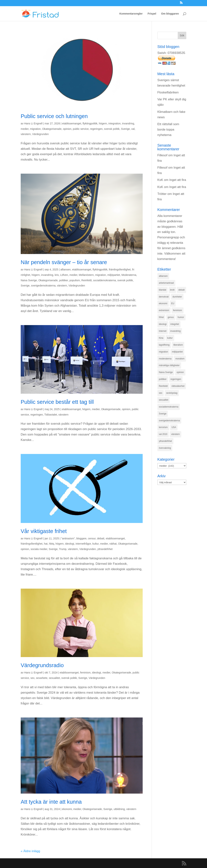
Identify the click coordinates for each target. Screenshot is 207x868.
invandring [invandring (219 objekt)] (175, 331)
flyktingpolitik (90, 123)
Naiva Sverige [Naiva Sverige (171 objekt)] (166, 372)
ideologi (70, 544)
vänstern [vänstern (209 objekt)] (175, 434)
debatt (101, 538)
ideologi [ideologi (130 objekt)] (163, 324)
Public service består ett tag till (57, 402)
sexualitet (54, 678)
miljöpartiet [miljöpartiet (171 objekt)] (177, 352)
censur (92, 538)
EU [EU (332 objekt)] (173, 303)
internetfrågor (83, 544)
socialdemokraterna (104, 280)
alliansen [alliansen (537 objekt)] (163, 276)
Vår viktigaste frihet (44, 531)
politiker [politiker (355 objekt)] (163, 379)
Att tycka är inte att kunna (51, 802)
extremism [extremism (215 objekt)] (164, 310)
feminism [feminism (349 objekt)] (178, 310)
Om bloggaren (170, 14)
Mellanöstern (86, 275)
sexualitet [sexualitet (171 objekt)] (164, 400)
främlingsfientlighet (120, 270)
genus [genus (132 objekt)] (171, 317)
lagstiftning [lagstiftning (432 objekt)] (164, 345)
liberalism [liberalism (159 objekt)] (178, 345)
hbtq (52, 544)
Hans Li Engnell (33, 123)
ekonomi (67, 809)
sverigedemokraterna (43, 286)
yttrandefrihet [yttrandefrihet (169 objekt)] (165, 441)
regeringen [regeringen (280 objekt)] (176, 379)
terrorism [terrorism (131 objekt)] (163, 427)
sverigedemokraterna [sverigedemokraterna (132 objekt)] (169, 421)
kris (57, 275)
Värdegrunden (40, 134)
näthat (113, 544)
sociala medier (39, 549)
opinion (67, 129)
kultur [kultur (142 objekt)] (170, 338)
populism (75, 280)
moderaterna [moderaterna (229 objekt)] (165, 359)
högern (103, 123)
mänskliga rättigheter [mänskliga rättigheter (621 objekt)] (169, 365)
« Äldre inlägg (30, 851)
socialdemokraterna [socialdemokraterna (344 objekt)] (169, 407)
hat (46, 544)
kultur (96, 544)
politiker (63, 280)
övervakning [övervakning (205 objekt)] (165, 448)
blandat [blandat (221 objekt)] (163, 290)
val (133, 129)
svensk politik (112, 129)
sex (32, 678)
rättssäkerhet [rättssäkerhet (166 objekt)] (178, 386)
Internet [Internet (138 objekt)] (163, 331)
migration (35, 129)
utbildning (119, 809)
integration (114, 123)
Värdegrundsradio (42, 665)
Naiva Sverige (29, 280)
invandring (128, 123)
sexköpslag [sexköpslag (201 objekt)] (172, 393)
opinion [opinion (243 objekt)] (180, 372)
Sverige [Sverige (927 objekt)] (163, 414)
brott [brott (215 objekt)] (172, 290)
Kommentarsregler (131, 14)
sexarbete (42, 678)
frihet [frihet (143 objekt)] (161, 317)
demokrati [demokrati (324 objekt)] (164, 297)
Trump (63, 549)
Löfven (64, 275)
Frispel (152, 14)
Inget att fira (178, 180)
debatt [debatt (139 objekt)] (181, 290)
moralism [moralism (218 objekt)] (180, 359)
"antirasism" (68, 538)
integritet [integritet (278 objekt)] (175, 324)
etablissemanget (72, 123)
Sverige (125, 129)
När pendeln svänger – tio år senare (64, 262)
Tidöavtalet (51, 415)
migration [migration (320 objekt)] (163, 352)
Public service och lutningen (54, 116)
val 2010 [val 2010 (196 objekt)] (163, 434)
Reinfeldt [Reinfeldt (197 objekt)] (163, 386)
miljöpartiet (114, 275)
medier (25, 129)
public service (81, 129)
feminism (85, 673)
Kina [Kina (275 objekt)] (161, 338)
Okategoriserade (52, 129)
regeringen (96, 129)
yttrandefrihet (105, 549)
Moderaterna (129, 275)
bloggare (81, 538)
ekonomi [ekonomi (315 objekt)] (163, 303)
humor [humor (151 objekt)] (181, 317)
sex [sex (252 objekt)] (161, 393)
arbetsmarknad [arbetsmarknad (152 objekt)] (166, 283)
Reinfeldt (86, 280)
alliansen (66, 270)
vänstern (26, 134)
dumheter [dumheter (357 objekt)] (177, 297)
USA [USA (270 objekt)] (174, 427)
